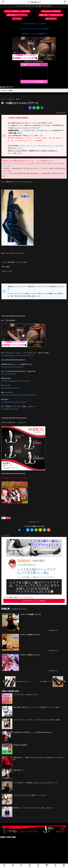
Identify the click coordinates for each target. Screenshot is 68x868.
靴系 (50, 163)
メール (49, 130)
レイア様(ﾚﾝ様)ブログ (34, 2)
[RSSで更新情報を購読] (49, 530)
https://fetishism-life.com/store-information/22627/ (17, 355)
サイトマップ (56, 855)
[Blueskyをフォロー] (28, 530)
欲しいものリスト (51, 19)
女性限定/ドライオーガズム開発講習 (34, 34)
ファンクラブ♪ (17, 19)
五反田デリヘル (28, 82)
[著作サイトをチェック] (19, 530)
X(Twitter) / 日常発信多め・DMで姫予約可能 (17, 11)
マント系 (7, 166)
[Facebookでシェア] (30, 108)
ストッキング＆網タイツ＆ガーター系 (34, 163)
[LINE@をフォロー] (36, 530)
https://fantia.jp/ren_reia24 (10, 388)
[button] (42, 108)
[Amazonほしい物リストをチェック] (40, 530)
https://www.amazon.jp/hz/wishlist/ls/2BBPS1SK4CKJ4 (19, 395)
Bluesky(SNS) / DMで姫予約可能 (51, 11)
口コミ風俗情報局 (38, 82)
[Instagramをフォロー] (32, 530)
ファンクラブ (12, 855)
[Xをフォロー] (24, 530)
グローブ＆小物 (59, 163)
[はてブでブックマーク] (34, 108)
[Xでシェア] (26, 108)
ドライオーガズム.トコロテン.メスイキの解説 (34, 29)
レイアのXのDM (26, 130)
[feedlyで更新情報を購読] (44, 530)
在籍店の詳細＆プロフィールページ (17, 15)
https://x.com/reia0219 (9, 374)
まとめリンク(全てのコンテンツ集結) (34, 23)
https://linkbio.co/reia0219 (10, 409)
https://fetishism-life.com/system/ (12, 367)
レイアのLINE (39, 130)
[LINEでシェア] (38, 108)
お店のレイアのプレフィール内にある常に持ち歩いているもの (41, 146)
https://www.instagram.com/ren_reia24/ (14, 402)
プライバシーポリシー (34, 858)
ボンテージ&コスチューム (12, 163)
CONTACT (34, 855)
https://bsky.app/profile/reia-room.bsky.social (16, 381)
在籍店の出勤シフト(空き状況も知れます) (51, 15)
